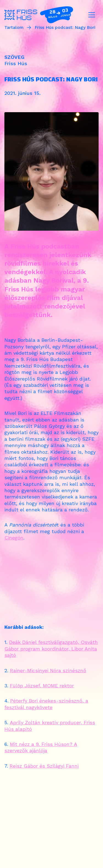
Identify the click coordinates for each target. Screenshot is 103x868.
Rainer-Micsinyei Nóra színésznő (48, 670)
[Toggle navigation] (92, 15)
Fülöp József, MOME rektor (42, 686)
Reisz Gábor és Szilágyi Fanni (44, 766)
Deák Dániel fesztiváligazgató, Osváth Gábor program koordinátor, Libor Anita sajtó (51, 649)
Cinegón (14, 538)
